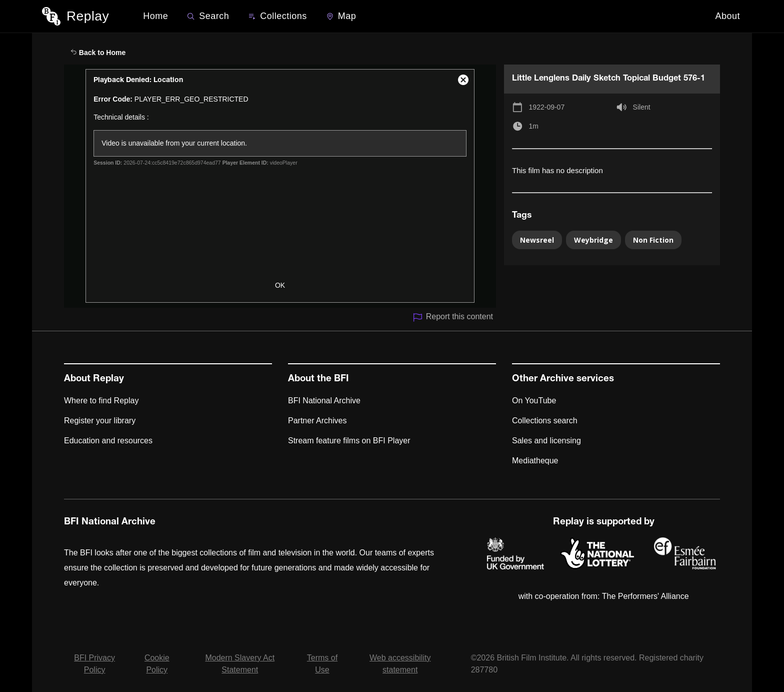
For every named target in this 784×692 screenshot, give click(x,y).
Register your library (100, 421)
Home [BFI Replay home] (155, 16)
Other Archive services (563, 379)
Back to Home (98, 53)
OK (280, 285)
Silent (642, 107)
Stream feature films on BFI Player (349, 441)
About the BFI (318, 379)
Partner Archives (317, 421)
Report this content (453, 317)
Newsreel (537, 240)
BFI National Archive (324, 401)
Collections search (545, 421)
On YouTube (534, 401)
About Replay (94, 379)
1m (534, 126)
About (727, 16)
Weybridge (593, 240)
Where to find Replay (101, 401)
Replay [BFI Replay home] (88, 16)
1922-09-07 (547, 107)
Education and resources (108, 441)
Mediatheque (535, 461)
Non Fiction (653, 240)
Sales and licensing (546, 441)
